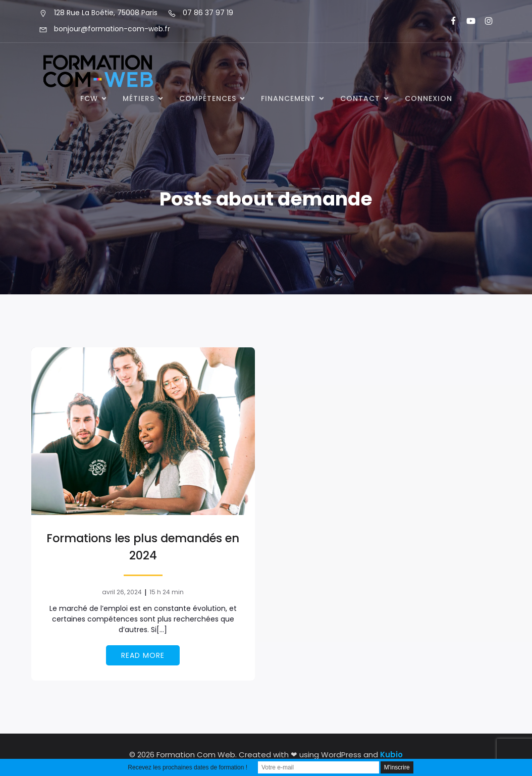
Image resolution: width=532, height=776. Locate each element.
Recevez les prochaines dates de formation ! (188, 767)
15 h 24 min (167, 592)
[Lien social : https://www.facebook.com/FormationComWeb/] (449, 21)
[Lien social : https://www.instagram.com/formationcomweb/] (484, 21)
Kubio (391, 755)
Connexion (429, 98)
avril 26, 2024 (122, 592)
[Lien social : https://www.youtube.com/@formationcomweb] (467, 21)
